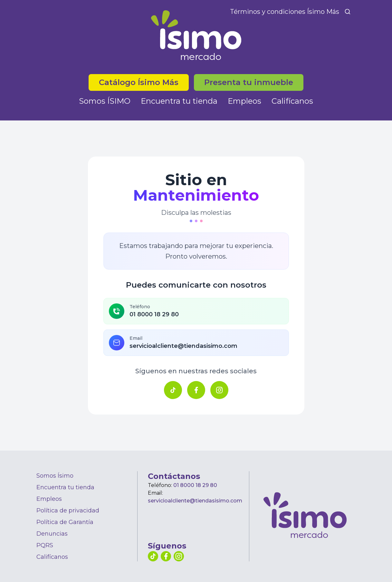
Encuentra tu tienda (179, 101)
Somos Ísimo (55, 476)
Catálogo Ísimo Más (139, 82)
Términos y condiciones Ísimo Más (285, 12)
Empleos (244, 101)
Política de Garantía (65, 522)
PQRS (45, 545)
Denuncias (52, 534)
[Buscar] (348, 12)
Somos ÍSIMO (105, 101)
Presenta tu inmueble (249, 82)
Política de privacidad (68, 510)
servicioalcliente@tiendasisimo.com (195, 501)
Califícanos (292, 101)
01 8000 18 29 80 (195, 485)
